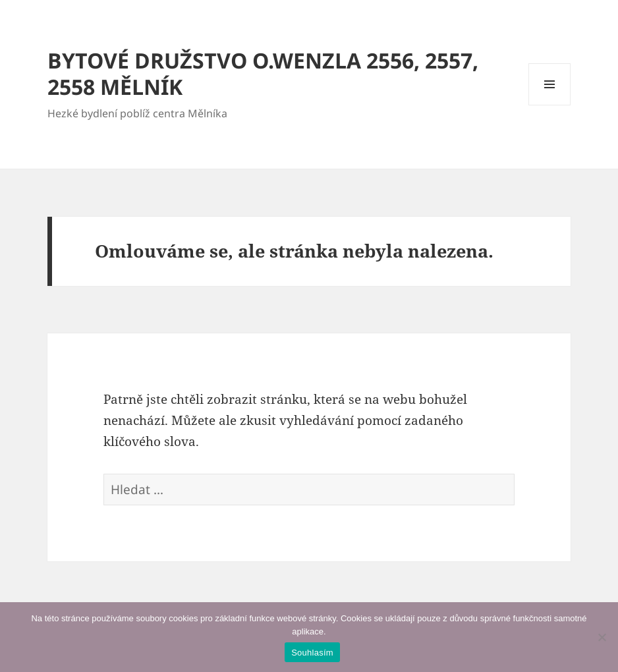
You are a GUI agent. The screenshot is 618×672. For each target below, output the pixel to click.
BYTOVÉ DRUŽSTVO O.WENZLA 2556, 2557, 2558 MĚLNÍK (263, 73)
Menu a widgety (550, 105)
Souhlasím (312, 653)
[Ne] (602, 637)
